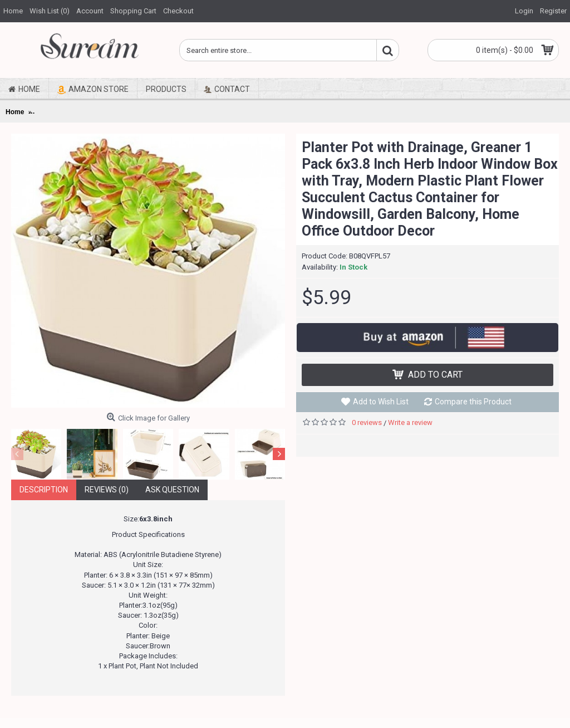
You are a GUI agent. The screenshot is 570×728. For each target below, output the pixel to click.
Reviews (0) (107, 490)
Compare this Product (473, 402)
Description (44, 490)
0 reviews (367, 422)
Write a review (410, 422)
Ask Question (172, 490)
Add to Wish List (381, 402)
